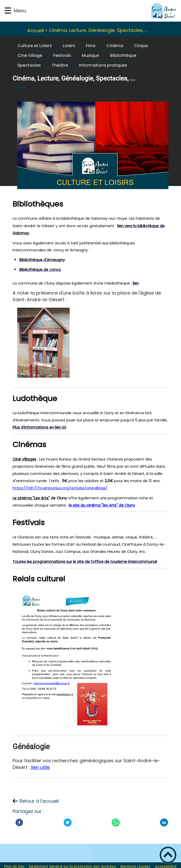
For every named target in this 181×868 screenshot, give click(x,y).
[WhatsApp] (116, 822)
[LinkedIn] (164, 822)
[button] (8, 11)
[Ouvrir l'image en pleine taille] (95, 146)
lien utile (40, 767)
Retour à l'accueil (39, 801)
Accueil (35, 30)
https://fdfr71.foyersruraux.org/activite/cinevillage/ (60, 488)
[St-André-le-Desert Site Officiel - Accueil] (102, 11)
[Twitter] (68, 822)
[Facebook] (19, 822)
